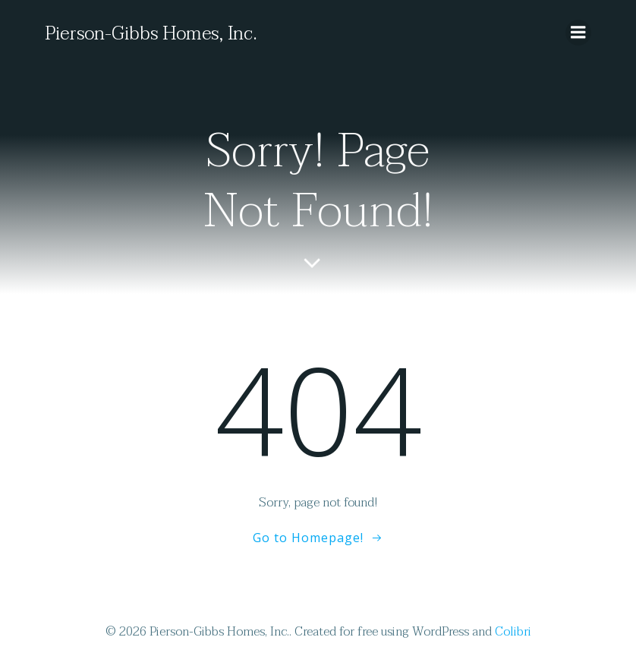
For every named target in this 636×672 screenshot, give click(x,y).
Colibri (513, 632)
